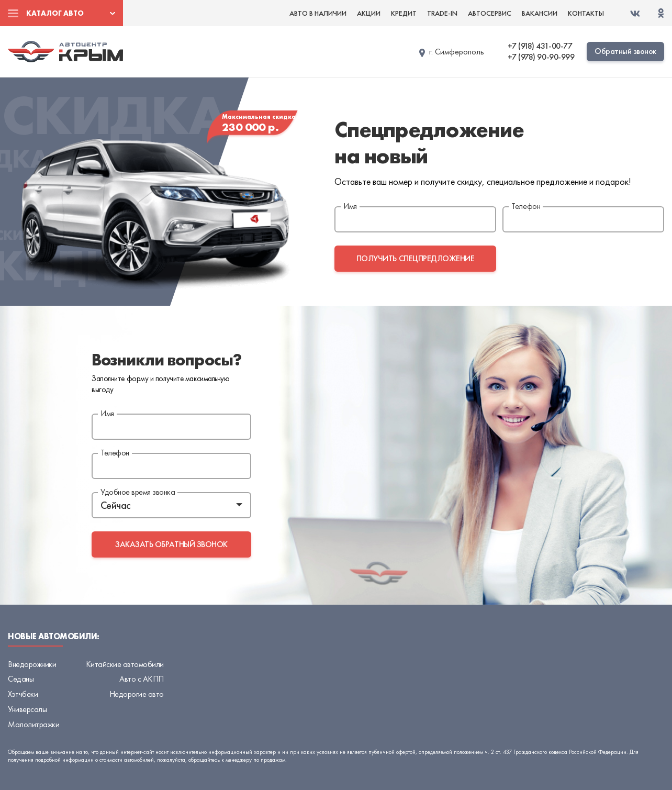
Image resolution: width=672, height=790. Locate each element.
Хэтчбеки (23, 694)
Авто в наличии (318, 13)
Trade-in (442, 13)
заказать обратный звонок (171, 544)
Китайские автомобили (125, 664)
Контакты (586, 13)
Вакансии (540, 13)
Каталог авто (55, 13)
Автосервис (490, 13)
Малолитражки (33, 724)
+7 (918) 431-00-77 (540, 46)
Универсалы (27, 709)
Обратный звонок (625, 51)
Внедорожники (32, 664)
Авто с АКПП (142, 679)
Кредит (404, 13)
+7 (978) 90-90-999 (541, 57)
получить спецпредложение (415, 258)
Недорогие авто (137, 694)
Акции (369, 13)
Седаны (21, 679)
